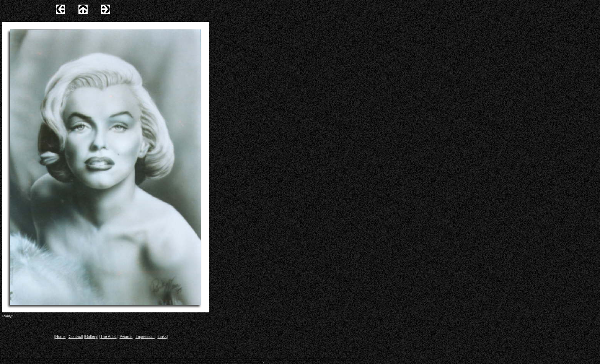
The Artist (108, 337)
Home (60, 337)
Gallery (91, 337)
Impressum (145, 337)
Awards (126, 337)
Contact (75, 337)
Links (162, 337)
